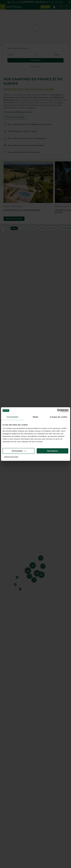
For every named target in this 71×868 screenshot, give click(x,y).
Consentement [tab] (12, 417)
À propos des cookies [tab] (59, 417)
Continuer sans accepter (11, 457)
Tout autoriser (52, 451)
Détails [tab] (36, 417)
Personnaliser (19, 451)
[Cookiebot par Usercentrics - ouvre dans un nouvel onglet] (59, 411)
